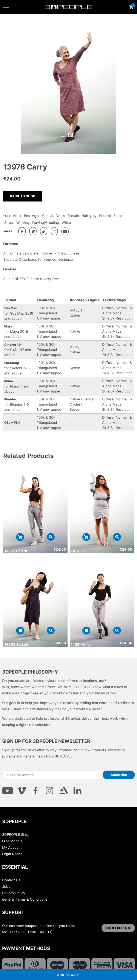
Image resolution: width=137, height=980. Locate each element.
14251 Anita (81, 644)
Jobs (6, 886)
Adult (17, 216)
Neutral (105, 216)
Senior (119, 216)
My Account (12, 847)
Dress (60, 216)
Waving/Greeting (45, 223)
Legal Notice (12, 854)
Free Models (12, 841)
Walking (23, 223)
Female (73, 216)
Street (9, 223)
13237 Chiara (16, 551)
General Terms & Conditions (25, 899)
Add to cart (69, 975)
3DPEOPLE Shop (16, 835)
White (66, 223)
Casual (48, 216)
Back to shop (23, 196)
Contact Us (11, 880)
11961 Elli (79, 551)
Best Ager (32, 216)
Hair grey (89, 216)
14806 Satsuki (16, 644)
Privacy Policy (14, 893)
